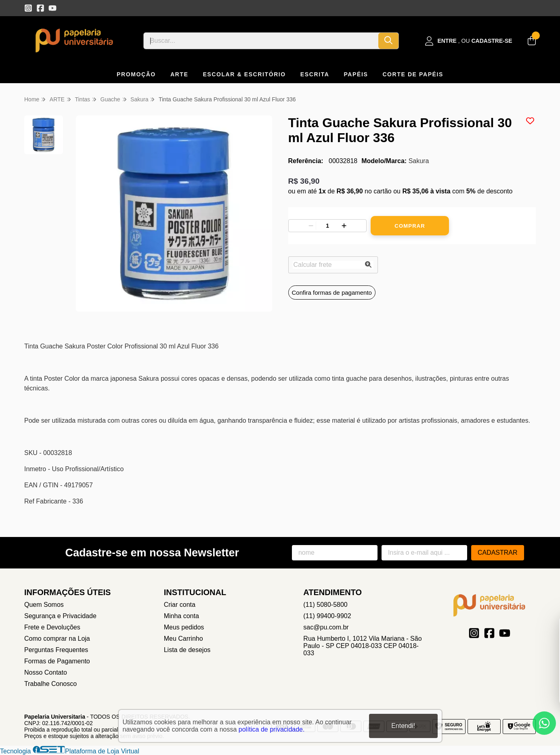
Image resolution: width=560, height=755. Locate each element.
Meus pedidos (184, 627)
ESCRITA (315, 74)
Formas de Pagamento (57, 661)
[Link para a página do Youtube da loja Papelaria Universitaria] (52, 8)
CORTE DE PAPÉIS (413, 74)
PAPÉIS (356, 74)
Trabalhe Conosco (50, 684)
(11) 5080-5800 (325, 605)
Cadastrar (498, 553)
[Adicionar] (344, 226)
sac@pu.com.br (326, 627)
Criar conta (180, 605)
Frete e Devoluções (52, 627)
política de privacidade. (272, 729)
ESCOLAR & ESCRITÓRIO (244, 74)
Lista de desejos (187, 650)
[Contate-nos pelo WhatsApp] (544, 723)
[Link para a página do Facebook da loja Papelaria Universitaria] (40, 8)
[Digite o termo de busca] (261, 41)
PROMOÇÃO (136, 74)
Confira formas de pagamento (332, 293)
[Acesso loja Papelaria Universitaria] (469, 41)
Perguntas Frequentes (56, 650)
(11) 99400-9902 (327, 616)
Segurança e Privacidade (60, 616)
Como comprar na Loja (57, 639)
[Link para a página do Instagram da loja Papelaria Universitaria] (28, 8)
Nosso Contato (46, 672)
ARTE (179, 74)
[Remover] (311, 226)
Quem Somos (44, 605)
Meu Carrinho (184, 639)
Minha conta (181, 616)
